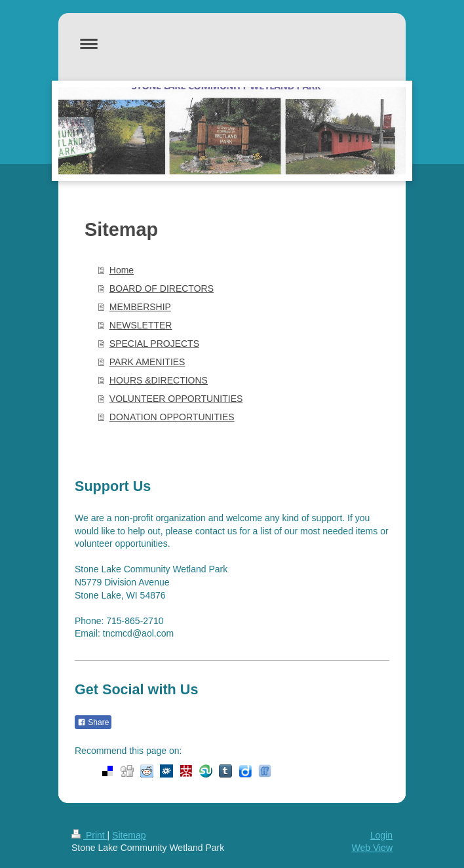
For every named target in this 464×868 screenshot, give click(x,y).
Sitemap (129, 835)
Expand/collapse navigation (232, 44)
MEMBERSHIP (140, 307)
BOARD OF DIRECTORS (162, 288)
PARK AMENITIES (147, 362)
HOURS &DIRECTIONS (159, 380)
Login (381, 835)
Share (93, 722)
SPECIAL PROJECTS (154, 344)
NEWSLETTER (141, 325)
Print (89, 835)
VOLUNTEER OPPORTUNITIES (176, 399)
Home (122, 270)
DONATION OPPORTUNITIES (172, 417)
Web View (372, 848)
